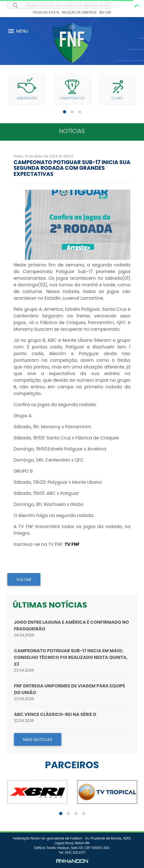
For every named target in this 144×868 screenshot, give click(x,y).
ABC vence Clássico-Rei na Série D (55, 714)
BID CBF (105, 13)
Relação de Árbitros (79, 13)
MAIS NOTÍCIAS (38, 740)
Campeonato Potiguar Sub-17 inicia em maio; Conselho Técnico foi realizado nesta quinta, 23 (71, 657)
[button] (65, 112)
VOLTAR (24, 580)
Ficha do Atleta (46, 13)
